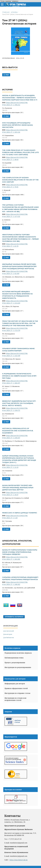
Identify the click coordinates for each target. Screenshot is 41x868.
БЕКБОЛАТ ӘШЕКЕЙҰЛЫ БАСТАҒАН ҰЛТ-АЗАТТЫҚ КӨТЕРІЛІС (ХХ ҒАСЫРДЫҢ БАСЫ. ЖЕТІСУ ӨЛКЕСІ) (19, 403)
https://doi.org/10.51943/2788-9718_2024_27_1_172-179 (15, 329)
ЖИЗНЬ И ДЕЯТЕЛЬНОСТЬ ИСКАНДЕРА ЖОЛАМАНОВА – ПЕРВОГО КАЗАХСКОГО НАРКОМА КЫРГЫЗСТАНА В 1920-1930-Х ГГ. (20, 98)
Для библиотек (9, 638)
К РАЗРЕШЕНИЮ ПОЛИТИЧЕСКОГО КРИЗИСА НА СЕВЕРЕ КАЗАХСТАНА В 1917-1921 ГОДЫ (19, 376)
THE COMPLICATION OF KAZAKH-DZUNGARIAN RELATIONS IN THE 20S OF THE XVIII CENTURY (20, 180)
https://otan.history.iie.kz (19, 860)
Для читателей (9, 631)
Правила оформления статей (16, 688)
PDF (7, 75)
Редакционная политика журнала (18, 653)
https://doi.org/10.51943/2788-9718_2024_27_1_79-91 (15, 186)
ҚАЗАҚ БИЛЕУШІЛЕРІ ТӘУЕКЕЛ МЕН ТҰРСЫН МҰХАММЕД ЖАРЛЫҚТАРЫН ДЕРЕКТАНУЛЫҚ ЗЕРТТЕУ (18, 488)
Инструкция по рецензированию (18, 667)
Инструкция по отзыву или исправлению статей (15, 699)
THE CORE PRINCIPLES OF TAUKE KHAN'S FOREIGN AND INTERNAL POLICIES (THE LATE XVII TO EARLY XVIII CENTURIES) (20, 152)
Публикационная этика (14, 658)
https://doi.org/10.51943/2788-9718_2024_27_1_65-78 (15, 245)
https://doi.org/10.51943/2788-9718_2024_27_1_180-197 (15, 382)
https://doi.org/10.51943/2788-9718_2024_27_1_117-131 (15, 215)
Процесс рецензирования (15, 663)
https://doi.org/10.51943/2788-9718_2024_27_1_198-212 (15, 104)
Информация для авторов (15, 684)
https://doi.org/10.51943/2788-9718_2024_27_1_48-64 (15, 158)
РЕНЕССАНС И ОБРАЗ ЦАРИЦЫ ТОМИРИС (20, 513)
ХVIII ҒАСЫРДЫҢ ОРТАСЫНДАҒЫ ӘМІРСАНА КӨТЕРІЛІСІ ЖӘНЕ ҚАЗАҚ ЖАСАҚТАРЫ (17, 125)
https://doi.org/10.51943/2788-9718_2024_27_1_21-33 (15, 466)
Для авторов (8, 634)
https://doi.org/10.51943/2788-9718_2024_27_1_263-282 (15, 558)
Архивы (14, 12)
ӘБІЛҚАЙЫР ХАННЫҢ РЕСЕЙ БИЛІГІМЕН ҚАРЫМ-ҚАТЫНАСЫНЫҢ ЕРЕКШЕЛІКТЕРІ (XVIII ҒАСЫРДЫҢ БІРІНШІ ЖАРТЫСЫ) (19, 266)
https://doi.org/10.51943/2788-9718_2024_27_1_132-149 (15, 355)
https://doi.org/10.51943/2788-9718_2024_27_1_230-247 (15, 437)
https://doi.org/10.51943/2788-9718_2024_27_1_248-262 (15, 583)
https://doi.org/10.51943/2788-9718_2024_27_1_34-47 (15, 494)
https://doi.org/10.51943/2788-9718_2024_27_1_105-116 (15, 131)
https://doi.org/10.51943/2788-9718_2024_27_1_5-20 (15, 517)
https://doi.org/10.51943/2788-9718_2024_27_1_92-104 (15, 272)
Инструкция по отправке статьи (17, 693)
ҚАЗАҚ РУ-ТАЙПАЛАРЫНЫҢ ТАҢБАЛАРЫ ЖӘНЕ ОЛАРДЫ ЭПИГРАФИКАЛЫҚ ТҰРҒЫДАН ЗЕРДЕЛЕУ (20, 552)
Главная (6, 12)
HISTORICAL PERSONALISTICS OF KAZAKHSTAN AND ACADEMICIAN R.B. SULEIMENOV (18, 431)
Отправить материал (14, 617)
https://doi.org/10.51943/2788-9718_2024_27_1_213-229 (15, 302)
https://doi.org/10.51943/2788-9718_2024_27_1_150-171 (15, 409)
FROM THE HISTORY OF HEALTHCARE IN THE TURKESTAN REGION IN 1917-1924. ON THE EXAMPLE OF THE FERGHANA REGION (20, 323)
